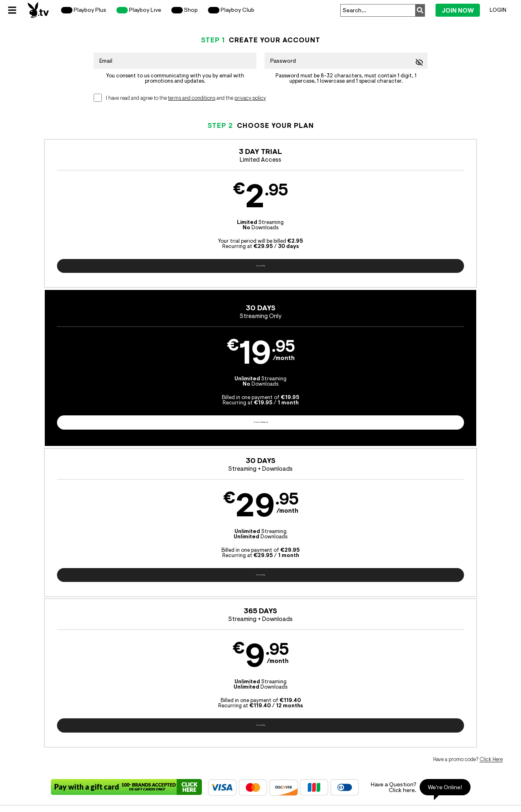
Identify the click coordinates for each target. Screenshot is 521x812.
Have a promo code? (468, 314)
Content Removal (445, 718)
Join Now (458, 10)
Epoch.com (96, 718)
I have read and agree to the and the (186, 98)
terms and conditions (192, 98)
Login (498, 10)
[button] (70, 220)
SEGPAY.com (325, 718)
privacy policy (250, 98)
